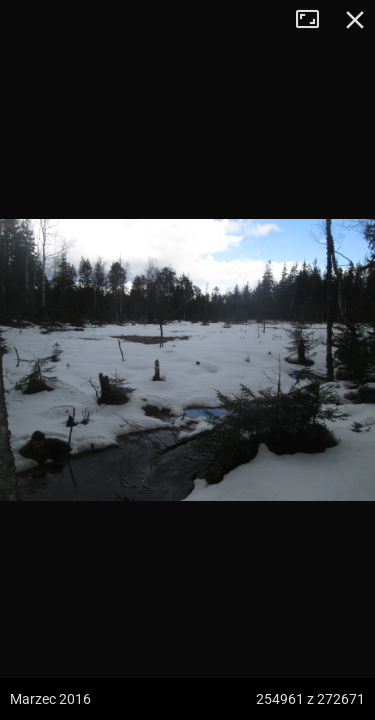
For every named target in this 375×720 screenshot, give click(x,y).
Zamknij (355, 20)
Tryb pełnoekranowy (315, 20)
